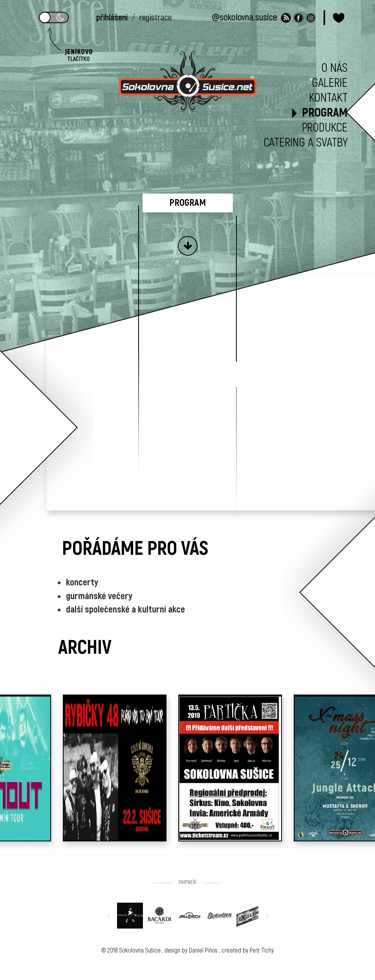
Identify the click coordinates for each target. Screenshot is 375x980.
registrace (155, 18)
